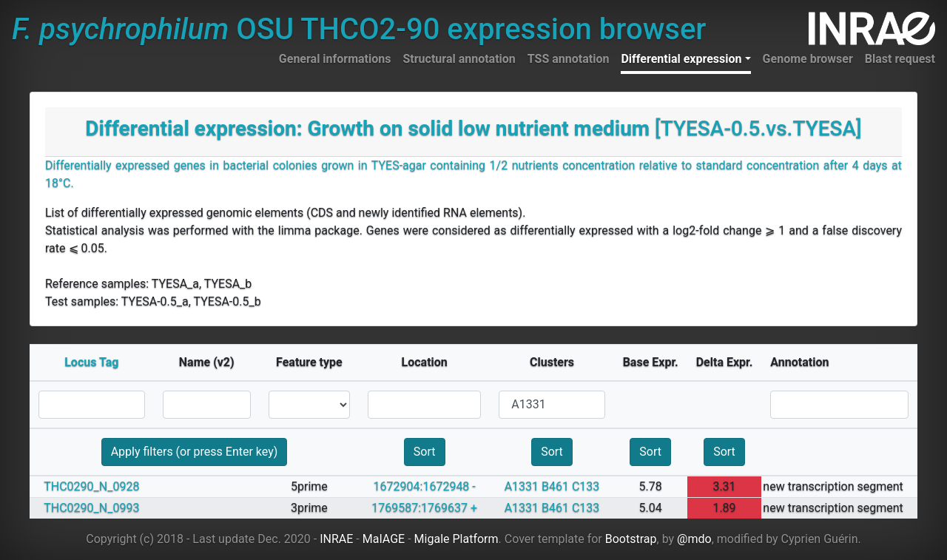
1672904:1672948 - (425, 486)
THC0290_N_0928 (91, 486)
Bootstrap (631, 539)
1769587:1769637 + (424, 508)
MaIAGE (384, 539)
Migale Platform (456, 539)
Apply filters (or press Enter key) (195, 452)
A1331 (522, 486)
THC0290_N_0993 (91, 508)
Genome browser (808, 59)
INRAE (336, 539)
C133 (586, 486)
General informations (335, 59)
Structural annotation (459, 59)
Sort (425, 452)
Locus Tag (91, 362)
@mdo (694, 539)
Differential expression (681, 59)
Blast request (900, 59)
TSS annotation (569, 59)
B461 (555, 486)
